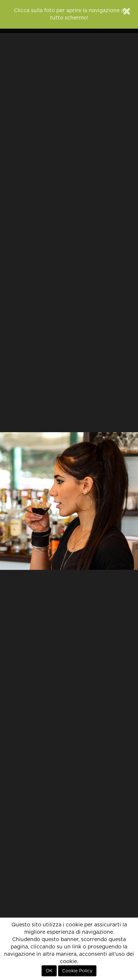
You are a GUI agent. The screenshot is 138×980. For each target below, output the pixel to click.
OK (49, 971)
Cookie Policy (77, 971)
